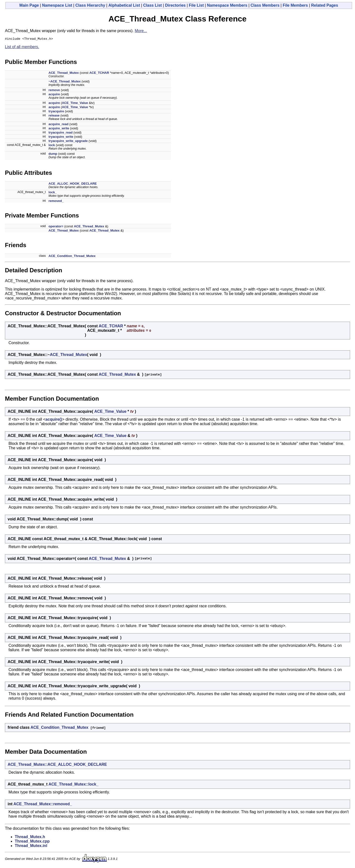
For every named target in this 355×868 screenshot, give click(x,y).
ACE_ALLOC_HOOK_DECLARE (73, 184)
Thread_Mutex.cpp (32, 842)
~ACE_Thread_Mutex (65, 82)
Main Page (29, 5)
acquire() (54, 420)
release (54, 116)
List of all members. (22, 48)
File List (196, 5)
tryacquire (56, 112)
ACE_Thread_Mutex (64, 73)
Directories (175, 5)
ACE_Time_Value (75, 104)
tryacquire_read (61, 133)
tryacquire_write (61, 137)
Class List (153, 5)
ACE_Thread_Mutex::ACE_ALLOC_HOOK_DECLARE (57, 765)
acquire (54, 95)
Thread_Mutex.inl (31, 846)
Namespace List (57, 5)
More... (141, 31)
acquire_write (59, 129)
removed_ (56, 202)
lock (52, 146)
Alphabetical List (124, 5)
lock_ (53, 193)
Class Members (265, 5)
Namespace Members (227, 5)
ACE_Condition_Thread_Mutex (72, 257)
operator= (56, 227)
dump (53, 154)
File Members (295, 5)
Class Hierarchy (90, 5)
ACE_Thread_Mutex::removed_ (43, 805)
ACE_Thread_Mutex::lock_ (74, 785)
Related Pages (325, 5)
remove (54, 91)
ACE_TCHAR (99, 73)
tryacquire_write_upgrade (68, 142)
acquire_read (59, 125)
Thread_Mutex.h (30, 838)
